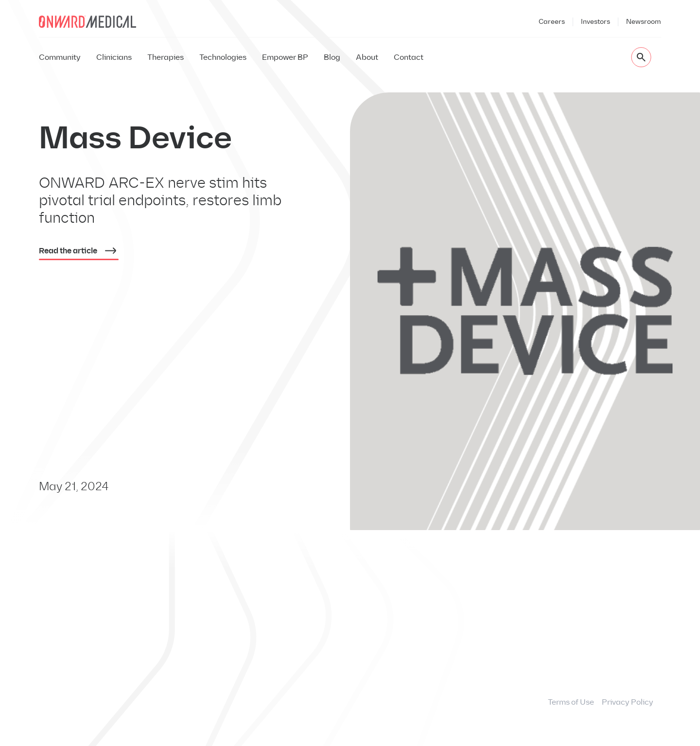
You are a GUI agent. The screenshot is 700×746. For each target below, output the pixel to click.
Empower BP (285, 57)
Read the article (79, 252)
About (367, 57)
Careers (552, 22)
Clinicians (114, 57)
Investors (595, 22)
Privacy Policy (628, 702)
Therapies (166, 57)
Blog (332, 57)
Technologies (223, 57)
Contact (409, 57)
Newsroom (644, 22)
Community (60, 57)
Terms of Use (571, 702)
